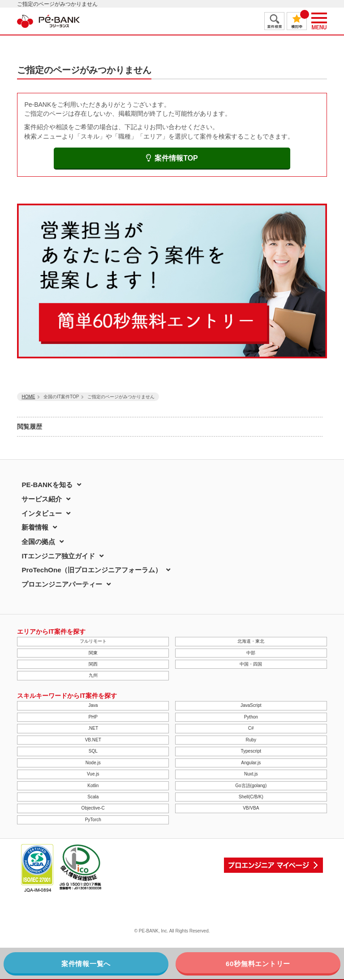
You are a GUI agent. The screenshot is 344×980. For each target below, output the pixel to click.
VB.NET (93, 740)
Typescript (251, 751)
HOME (28, 397)
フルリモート (93, 641)
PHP (93, 717)
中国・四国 (251, 664)
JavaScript (251, 705)
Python (251, 717)
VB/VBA (251, 808)
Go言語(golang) (251, 786)
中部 (251, 653)
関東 (93, 653)
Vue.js (93, 774)
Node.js (93, 763)
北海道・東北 (251, 641)
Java (93, 705)
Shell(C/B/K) (251, 797)
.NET (93, 728)
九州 (93, 675)
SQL (93, 751)
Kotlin (93, 786)
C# (251, 728)
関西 (93, 664)
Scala (93, 797)
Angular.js (251, 763)
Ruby (251, 740)
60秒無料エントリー (258, 964)
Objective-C (93, 808)
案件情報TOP (172, 158)
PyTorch (93, 820)
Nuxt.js (251, 774)
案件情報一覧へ (86, 964)
